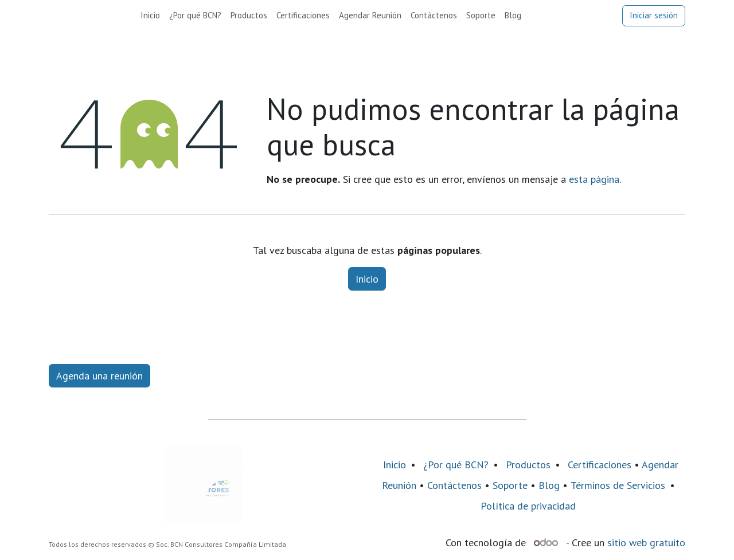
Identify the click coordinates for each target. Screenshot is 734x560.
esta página (594, 179)
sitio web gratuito (646, 543)
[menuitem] (150, 16)
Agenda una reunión (99, 376)
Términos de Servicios (618, 485)
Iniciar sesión (654, 15)
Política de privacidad (528, 506)
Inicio (367, 279)
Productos (528, 465)
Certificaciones (600, 465)
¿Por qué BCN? (456, 465)
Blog (550, 485)
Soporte (510, 485)
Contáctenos (454, 485)
